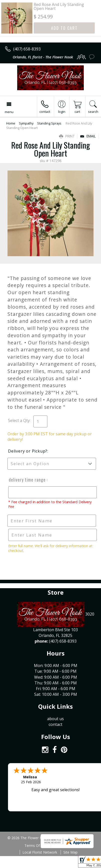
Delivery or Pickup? (28, 451)
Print (67, 136)
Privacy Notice (65, 846)
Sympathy (26, 123)
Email (88, 136)
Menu (9, 112)
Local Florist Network (40, 852)
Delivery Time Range (27, 480)
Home (11, 123)
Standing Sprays (49, 123)
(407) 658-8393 (27, 49)
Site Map (70, 852)
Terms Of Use (36, 846)
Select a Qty (19, 420)
